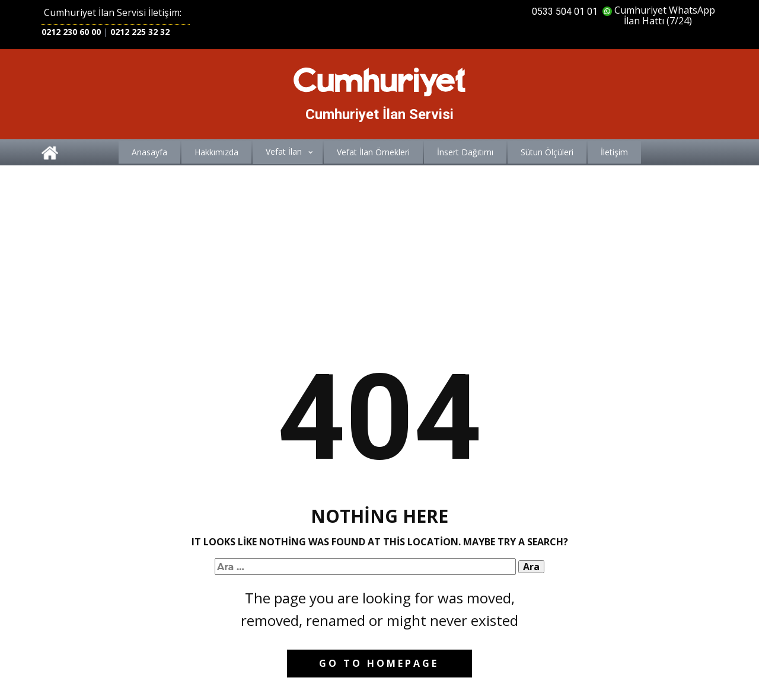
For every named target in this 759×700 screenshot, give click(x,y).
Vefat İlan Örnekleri (373, 152)
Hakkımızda (216, 152)
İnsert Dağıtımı (465, 152)
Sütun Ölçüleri (547, 152)
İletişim (614, 152)
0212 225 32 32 (140, 32)
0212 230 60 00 (71, 32)
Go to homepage (379, 663)
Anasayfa (149, 152)
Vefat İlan (284, 151)
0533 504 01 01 (565, 12)
